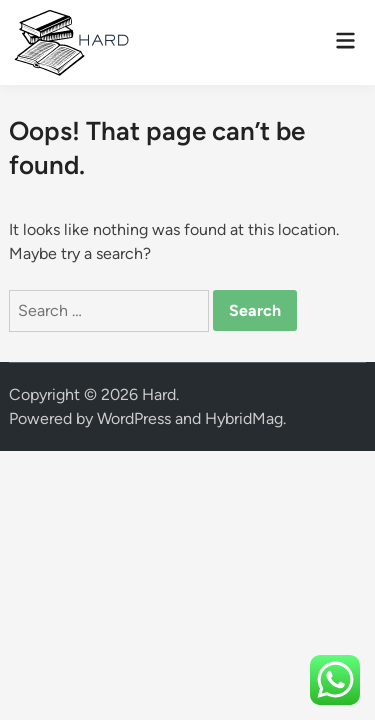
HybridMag (244, 418)
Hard (159, 394)
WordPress (134, 418)
